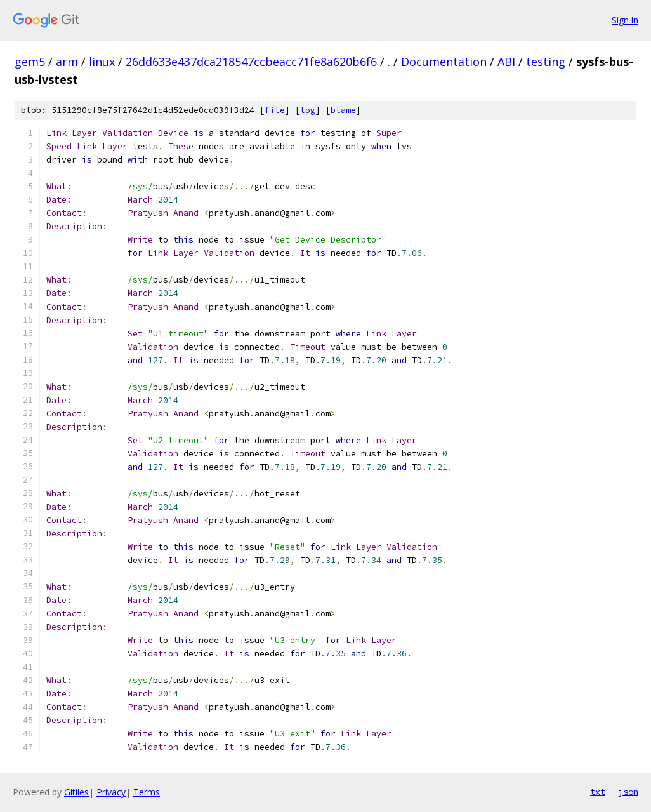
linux (102, 62)
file (275, 110)
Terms (147, 792)
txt (598, 792)
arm (67, 62)
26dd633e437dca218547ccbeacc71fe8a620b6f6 (251, 62)
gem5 (30, 62)
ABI (506, 62)
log (308, 110)
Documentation (444, 62)
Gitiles (76, 792)
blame (343, 110)
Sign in (625, 20)
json (628, 792)
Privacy (111, 792)
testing (546, 62)
